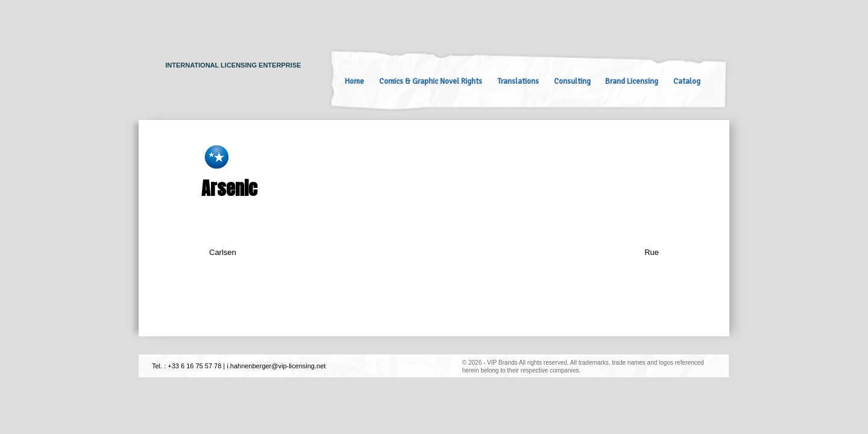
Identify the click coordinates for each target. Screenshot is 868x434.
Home (354, 81)
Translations (518, 81)
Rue (652, 252)
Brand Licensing (632, 81)
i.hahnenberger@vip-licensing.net (276, 366)
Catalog (687, 81)
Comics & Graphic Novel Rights (431, 81)
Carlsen (223, 252)
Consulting (572, 81)
